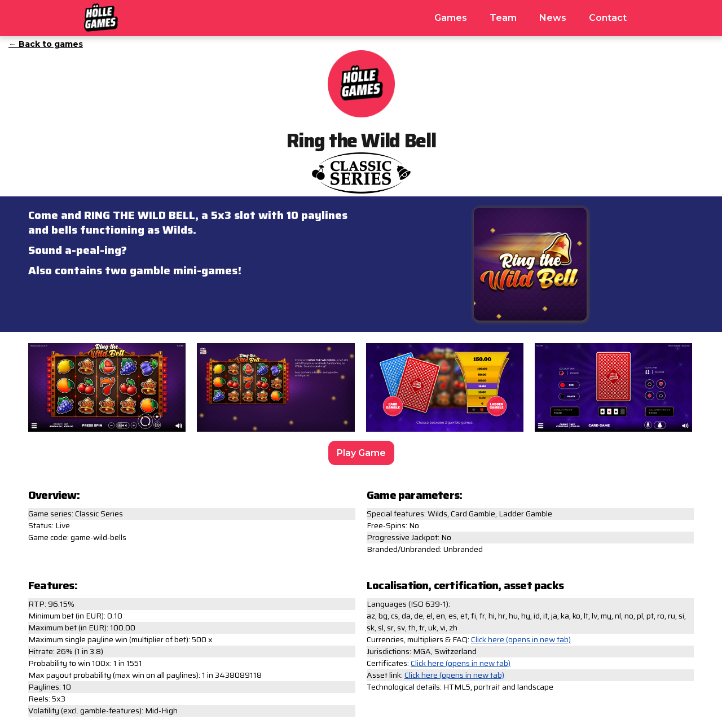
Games (451, 18)
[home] (101, 16)
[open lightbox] (107, 390)
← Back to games (46, 44)
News (553, 18)
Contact (608, 18)
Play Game (361, 453)
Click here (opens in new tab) (521, 640)
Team (503, 18)
